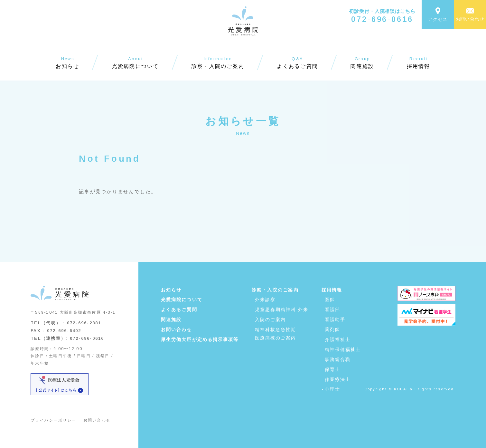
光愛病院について (182, 300)
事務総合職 (338, 359)
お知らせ (171, 290)
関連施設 (171, 319)
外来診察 (265, 300)
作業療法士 (338, 379)
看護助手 (335, 319)
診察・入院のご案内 (275, 290)
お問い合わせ (97, 420)
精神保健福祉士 (343, 349)
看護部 (332, 310)
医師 (330, 300)
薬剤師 (332, 329)
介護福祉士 (338, 339)
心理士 (332, 389)
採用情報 (332, 290)
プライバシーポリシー (54, 420)
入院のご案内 (271, 319)
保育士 (332, 369)
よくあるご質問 (179, 310)
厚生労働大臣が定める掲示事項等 (200, 339)
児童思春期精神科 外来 (282, 310)
